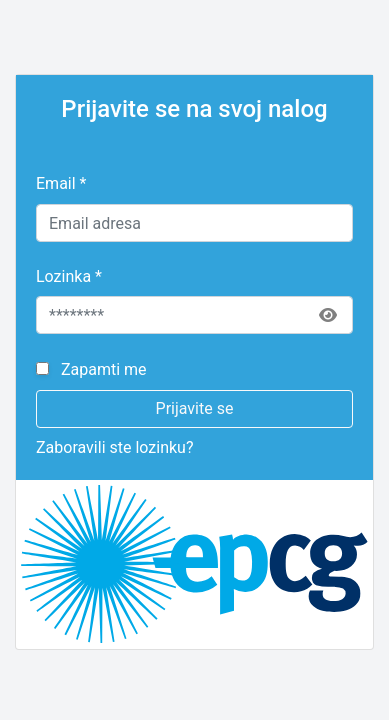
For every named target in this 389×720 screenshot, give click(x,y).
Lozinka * (69, 276)
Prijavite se (195, 408)
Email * (61, 183)
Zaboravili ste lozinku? (114, 447)
